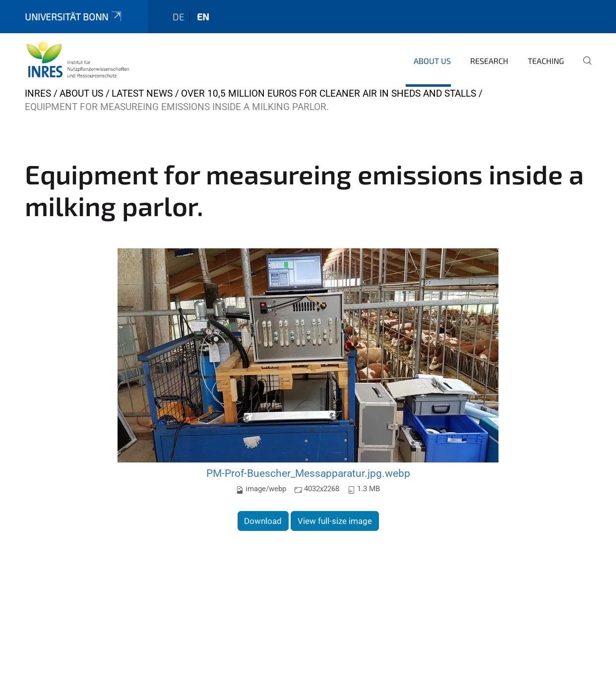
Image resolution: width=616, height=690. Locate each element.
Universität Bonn (74, 17)
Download (263, 521)
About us (432, 61)
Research (489, 61)
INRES (38, 93)
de (179, 17)
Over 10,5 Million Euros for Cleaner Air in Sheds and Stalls (329, 93)
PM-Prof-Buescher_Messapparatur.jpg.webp (308, 473)
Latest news (142, 93)
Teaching (546, 61)
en (203, 17)
